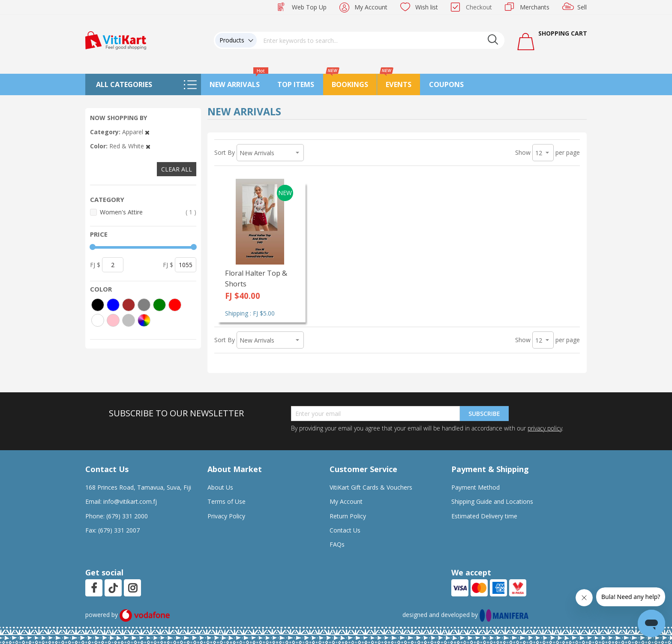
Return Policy (348, 516)
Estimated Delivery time (484, 516)
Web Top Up (309, 7)
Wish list (427, 7)
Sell (582, 7)
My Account (371, 7)
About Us (220, 487)
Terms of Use (226, 501)
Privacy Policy (226, 516)
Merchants (535, 7)
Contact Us (345, 530)
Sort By (225, 152)
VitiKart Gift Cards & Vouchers (371, 487)
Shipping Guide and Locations (492, 501)
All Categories (124, 84)
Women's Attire (148, 212)
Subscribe (484, 414)
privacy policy (545, 428)
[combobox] (381, 40)
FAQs (337, 544)
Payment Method (475, 487)
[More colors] (144, 320)
